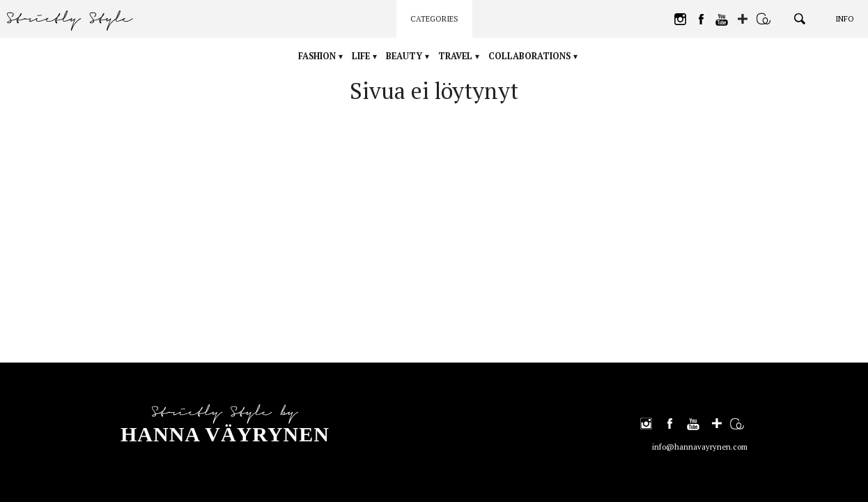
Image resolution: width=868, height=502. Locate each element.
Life (357, 56)
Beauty (409, 56)
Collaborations (548, 56)
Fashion (302, 56)
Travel (468, 56)
